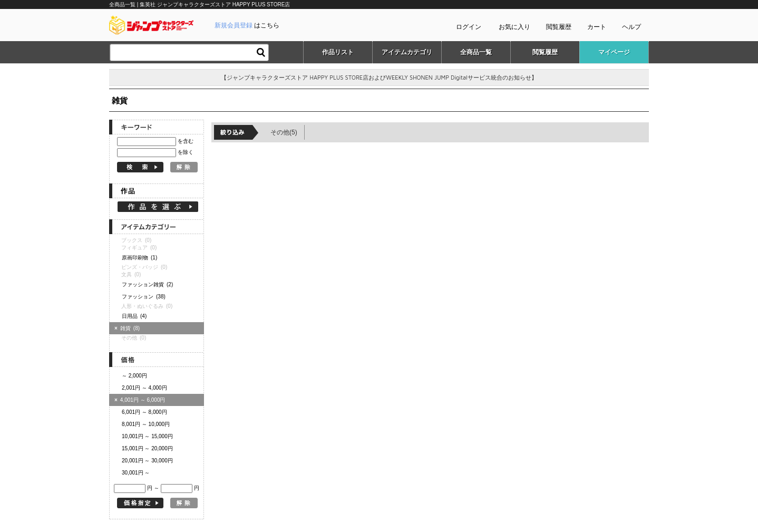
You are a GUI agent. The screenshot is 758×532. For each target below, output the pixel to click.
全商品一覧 (476, 52)
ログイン (469, 27)
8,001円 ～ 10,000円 (146, 424)
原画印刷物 (139, 258)
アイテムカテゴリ (407, 52)
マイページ (614, 52)
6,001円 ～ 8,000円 (144, 412)
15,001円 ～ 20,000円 (147, 448)
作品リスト (338, 52)
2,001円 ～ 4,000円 (144, 388)
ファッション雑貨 (147, 284)
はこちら (247, 25)
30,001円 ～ (136, 473)
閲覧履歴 (559, 27)
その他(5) (284, 132)
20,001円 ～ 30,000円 (147, 461)
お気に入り (514, 27)
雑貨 (128, 328)
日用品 (134, 316)
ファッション (144, 297)
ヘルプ (631, 27)
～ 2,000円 (134, 376)
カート (597, 27)
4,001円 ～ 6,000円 (140, 400)
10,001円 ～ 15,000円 (147, 436)
